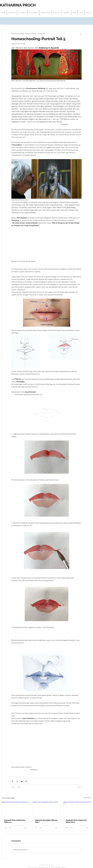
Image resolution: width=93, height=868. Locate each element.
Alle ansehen (87, 798)
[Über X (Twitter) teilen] (17, 781)
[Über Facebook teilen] (12, 781)
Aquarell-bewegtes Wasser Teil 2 (46, 821)
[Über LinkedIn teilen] (22, 781)
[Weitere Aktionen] (80, 34)
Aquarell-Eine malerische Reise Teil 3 (76, 821)
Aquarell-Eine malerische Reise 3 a (15, 821)
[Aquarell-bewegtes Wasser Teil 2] (47, 809)
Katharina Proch (49, 865)
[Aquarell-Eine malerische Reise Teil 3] (77, 809)
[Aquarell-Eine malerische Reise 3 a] (16, 809)
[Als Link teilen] (26, 781)
